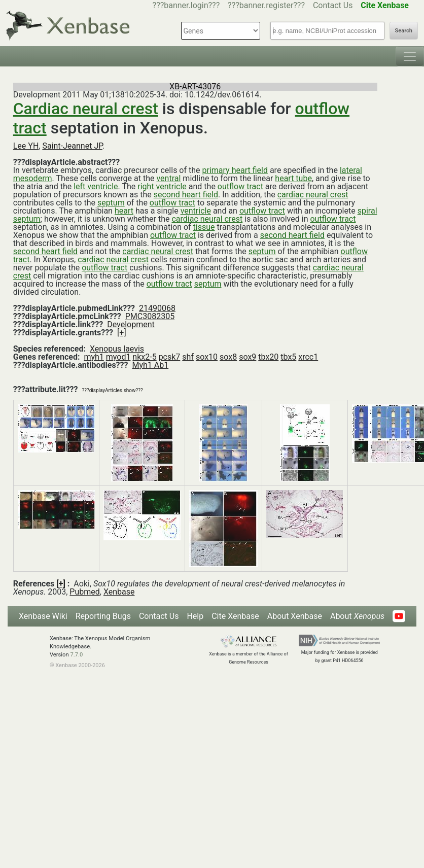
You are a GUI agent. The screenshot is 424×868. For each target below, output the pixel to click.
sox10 (207, 357)
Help (195, 616)
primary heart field (235, 170)
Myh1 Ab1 (150, 365)
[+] (122, 333)
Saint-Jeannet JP (72, 146)
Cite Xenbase (235, 616)
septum (111, 203)
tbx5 (288, 357)
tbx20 (268, 357)
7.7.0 (76, 655)
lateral (351, 170)
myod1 (118, 357)
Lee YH (26, 146)
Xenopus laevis (117, 349)
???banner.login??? (186, 5)
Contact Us (333, 5)
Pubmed (84, 592)
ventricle (196, 211)
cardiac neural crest (313, 195)
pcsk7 (170, 357)
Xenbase (119, 592)
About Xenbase (295, 616)
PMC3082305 (150, 316)
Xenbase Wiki (43, 616)
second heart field (186, 195)
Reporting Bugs (103, 616)
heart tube (293, 178)
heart (124, 211)
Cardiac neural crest (86, 109)
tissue (204, 227)
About (357, 616)
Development (131, 324)
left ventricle (96, 186)
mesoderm (33, 178)
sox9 (248, 357)
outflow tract (240, 186)
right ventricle (162, 186)
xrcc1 (308, 357)
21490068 (157, 308)
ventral (168, 178)
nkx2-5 (144, 357)
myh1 (94, 357)
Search (404, 31)
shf (188, 357)
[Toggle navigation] (410, 56)
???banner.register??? (266, 5)
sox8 (228, 357)
